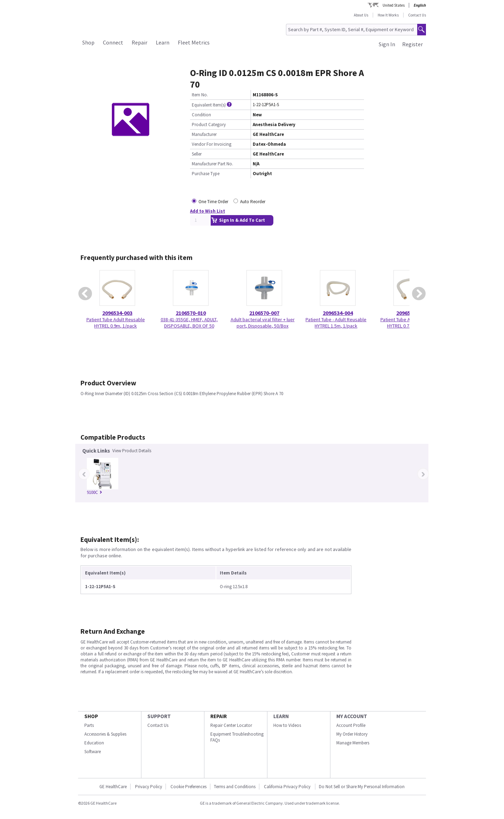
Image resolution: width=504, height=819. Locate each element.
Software (93, 752)
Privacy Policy (149, 787)
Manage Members (353, 743)
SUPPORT (159, 716)
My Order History (352, 734)
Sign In (387, 44)
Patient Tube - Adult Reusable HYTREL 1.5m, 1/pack (336, 323)
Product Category (209, 125)
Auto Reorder (253, 202)
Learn (163, 42)
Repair (139, 42)
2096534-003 (117, 313)
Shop (88, 42)
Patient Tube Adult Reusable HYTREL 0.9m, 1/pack (116, 323)
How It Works (388, 15)
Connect (113, 42)
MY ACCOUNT (352, 716)
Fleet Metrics (194, 42)
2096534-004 (338, 313)
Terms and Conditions (235, 787)
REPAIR (219, 716)
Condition (201, 115)
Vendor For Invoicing (212, 144)
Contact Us (417, 15)
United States (394, 5)
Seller (197, 154)
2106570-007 (264, 313)
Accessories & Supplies (105, 734)
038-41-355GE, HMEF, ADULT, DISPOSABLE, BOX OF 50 (189, 323)
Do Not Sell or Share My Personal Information (362, 787)
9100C (94, 492)
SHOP (91, 716)
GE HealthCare (113, 787)
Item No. (200, 95)
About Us (361, 15)
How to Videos (287, 725)
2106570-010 (191, 313)
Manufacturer (204, 134)
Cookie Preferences (188, 787)
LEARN (281, 716)
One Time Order (213, 202)
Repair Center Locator (231, 725)
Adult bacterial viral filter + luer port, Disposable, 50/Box (263, 323)
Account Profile (351, 725)
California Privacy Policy (288, 787)
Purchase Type (206, 174)
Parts (89, 725)
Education (94, 743)
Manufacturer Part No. (212, 164)
